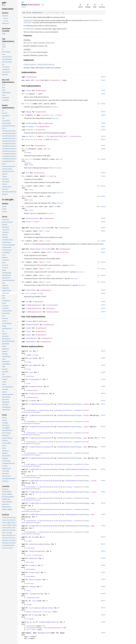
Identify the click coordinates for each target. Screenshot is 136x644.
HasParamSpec (32, 123)
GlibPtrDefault (64, 404)
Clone (29, 91)
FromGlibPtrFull (79, 410)
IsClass (29, 555)
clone (27, 94)
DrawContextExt (36, 386)
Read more (55, 107)
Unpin (29, 335)
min (26, 196)
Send (29, 328)
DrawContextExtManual (39, 394)
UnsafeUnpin (32, 338)
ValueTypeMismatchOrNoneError (54, 628)
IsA (28, 305)
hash (26, 149)
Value (32, 548)
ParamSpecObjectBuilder (57, 136)
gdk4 (23, 2)
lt (25, 262)
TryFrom (35, 601)
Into (34, 537)
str (42, 136)
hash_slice (29, 159)
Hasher (29, 153)
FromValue (35, 612)
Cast (31, 372)
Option (38, 80)
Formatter (45, 115)
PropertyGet (34, 572)
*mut (85, 438)
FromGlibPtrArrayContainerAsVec (44, 469)
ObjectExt (33, 558)
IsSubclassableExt (37, 551)
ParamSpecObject (43, 127)
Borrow (32, 358)
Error (28, 630)
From (31, 401)
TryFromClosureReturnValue (41, 608)
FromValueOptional (47, 622)
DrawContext (32, 77)
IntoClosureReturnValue (40, 544)
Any (31, 351)
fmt (26, 115)
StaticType (31, 290)
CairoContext (52, 305)
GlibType (77, 404)
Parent (29, 222)
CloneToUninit (35, 379)
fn (38, 136)
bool (48, 231)
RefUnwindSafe (32, 325)
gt (25, 275)
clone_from (29, 104)
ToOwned (32, 587)
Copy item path (43, 5)
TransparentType (36, 594)
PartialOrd (46, 249)
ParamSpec (30, 127)
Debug (29, 112)
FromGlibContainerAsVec (40, 404)
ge (25, 282)
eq (25, 231)
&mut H (46, 149)
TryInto (35, 615)
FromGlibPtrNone (43, 410)
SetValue (30, 130)
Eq (27, 302)
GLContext (51, 308)
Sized (31, 165)
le (25, 269)
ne (25, 241)
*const (86, 404)
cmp (26, 176)
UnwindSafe (31, 342)
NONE (32, 80)
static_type (29, 293)
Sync (29, 331)
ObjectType (35, 228)
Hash (28, 146)
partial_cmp (29, 252)
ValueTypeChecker (32, 628)
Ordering (52, 176)
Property (33, 565)
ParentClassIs (32, 218)
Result (59, 115)
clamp (27, 207)
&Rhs (41, 241)
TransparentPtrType (33, 598)
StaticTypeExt (35, 580)
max (26, 186)
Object (37, 222)
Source (24, 7)
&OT (41, 231)
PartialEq (46, 228)
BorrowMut (33, 365)
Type (41, 293)
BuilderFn (30, 136)
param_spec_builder (32, 139)
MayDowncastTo (44, 633)
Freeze (29, 321)
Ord (28, 173)
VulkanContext (53, 312)
